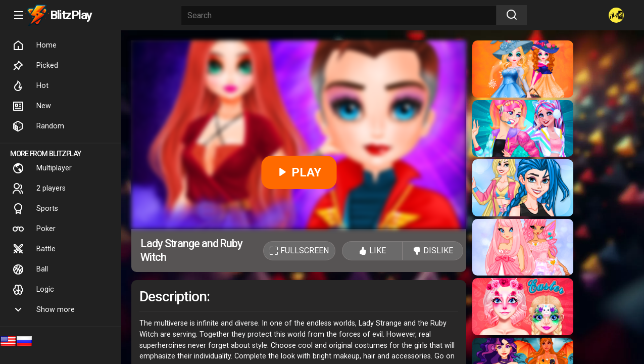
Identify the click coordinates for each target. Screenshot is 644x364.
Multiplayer (42, 168)
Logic (33, 290)
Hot (30, 86)
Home (34, 45)
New (32, 106)
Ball (30, 269)
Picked (35, 66)
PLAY (299, 172)
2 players (39, 189)
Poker (34, 229)
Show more (43, 310)
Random (38, 126)
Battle (34, 249)
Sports (35, 209)
